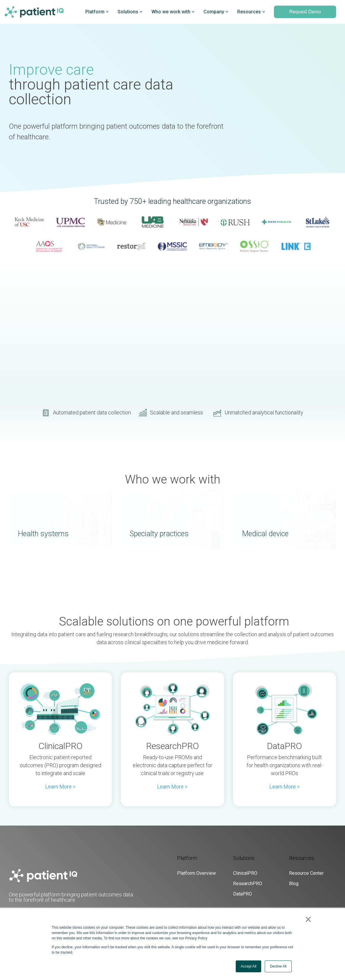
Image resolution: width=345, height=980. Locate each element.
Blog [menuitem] (294, 884)
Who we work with (173, 12)
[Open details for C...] (60, 709)
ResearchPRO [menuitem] (248, 884)
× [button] (308, 919)
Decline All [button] (278, 966)
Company (216, 12)
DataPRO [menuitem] (243, 894)
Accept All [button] (249, 966)
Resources (251, 12)
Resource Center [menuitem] (306, 873)
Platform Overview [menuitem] (196, 873)
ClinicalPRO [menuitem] (245, 873)
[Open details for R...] (172, 709)
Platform (97, 12)
